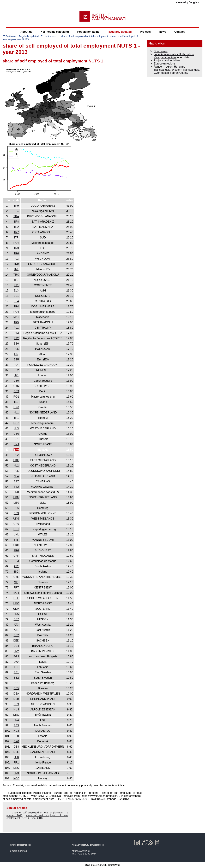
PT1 (16, 285)
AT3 (16, 625)
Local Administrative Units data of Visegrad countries (174, 56)
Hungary (179, 67)
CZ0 (16, 381)
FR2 (16, 651)
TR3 (16, 248)
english (195, 2)
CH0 (16, 524)
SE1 (16, 672)
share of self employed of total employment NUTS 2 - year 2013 (37, 817)
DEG (16, 715)
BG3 (16, 656)
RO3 (16, 423)
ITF (16, 238)
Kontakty (76, 845)
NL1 (16, 413)
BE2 (16, 487)
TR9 (16, 206)
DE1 (16, 683)
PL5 (16, 471)
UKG (16, 519)
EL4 (16, 211)
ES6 (16, 344)
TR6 (16, 253)
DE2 (16, 635)
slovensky (182, 2)
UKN (16, 497)
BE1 (16, 439)
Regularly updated (120, 32)
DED (16, 641)
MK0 (16, 317)
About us (26, 32)
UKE (16, 577)
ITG (16, 269)
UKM (16, 609)
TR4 (16, 306)
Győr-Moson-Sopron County (171, 73)
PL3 (16, 259)
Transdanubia (162, 70)
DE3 (16, 391)
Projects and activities (167, 60)
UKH (16, 460)
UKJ (16, 444)
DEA (16, 694)
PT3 (16, 333)
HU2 (16, 731)
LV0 (16, 662)
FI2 (16, 354)
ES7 (16, 481)
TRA (16, 216)
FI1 (16, 540)
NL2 (16, 466)
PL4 (16, 365)
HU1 (16, 529)
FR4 (16, 720)
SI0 (16, 582)
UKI (16, 375)
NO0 (16, 778)
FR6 (16, 550)
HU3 (16, 710)
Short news (161, 51)
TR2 (16, 227)
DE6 (16, 508)
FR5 (16, 614)
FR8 (16, 492)
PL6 (16, 349)
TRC (16, 275)
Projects (145, 32)
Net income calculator (55, 32)
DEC (16, 768)
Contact (179, 32)
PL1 (16, 328)
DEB (16, 699)
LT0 (16, 667)
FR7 (16, 588)
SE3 (16, 725)
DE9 (16, 704)
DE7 (16, 619)
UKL (16, 535)
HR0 (16, 407)
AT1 (16, 630)
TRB (16, 264)
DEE (16, 752)
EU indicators (48, 36)
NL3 (16, 428)
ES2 (16, 370)
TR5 (16, 322)
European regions (165, 64)
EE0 (16, 736)
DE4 (16, 646)
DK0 (16, 741)
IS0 (16, 572)
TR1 (16, 418)
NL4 (16, 476)
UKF (16, 556)
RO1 (16, 397)
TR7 (16, 232)
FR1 (16, 763)
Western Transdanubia (186, 70)
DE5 (16, 688)
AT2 (16, 566)
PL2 (16, 455)
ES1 (16, 296)
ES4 (16, 301)
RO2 (16, 243)
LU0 (16, 757)
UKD (16, 545)
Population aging (88, 32)
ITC (16, 280)
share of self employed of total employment (84, 36)
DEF (16, 598)
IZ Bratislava (9, 36)
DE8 (16, 747)
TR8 (16, 222)
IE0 (16, 402)
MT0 (16, 503)
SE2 (16, 678)
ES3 (16, 561)
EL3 (16, 291)
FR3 (16, 773)
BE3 (16, 513)
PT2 (16, 338)
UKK (16, 386)
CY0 (16, 434)
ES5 (16, 359)
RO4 (16, 312)
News (162, 32)
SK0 (16, 450)
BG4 (16, 593)
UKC (16, 603)
